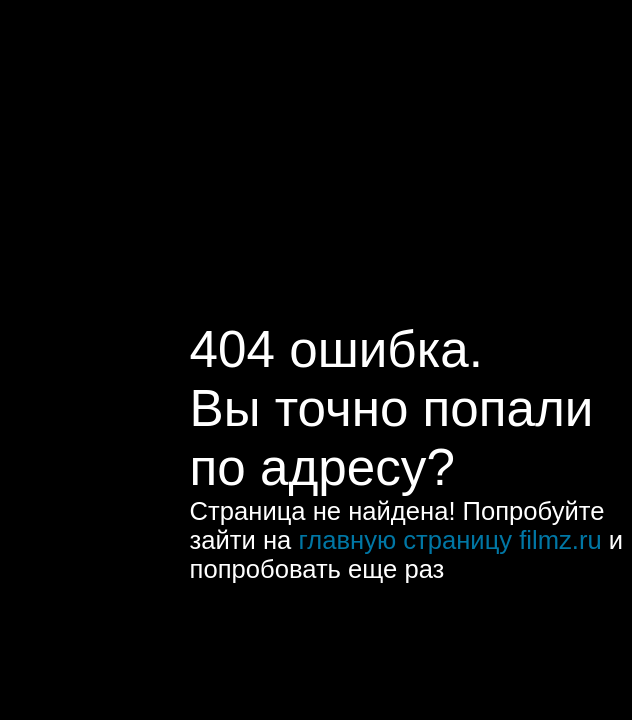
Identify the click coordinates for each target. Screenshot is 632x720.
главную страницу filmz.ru (449, 540)
